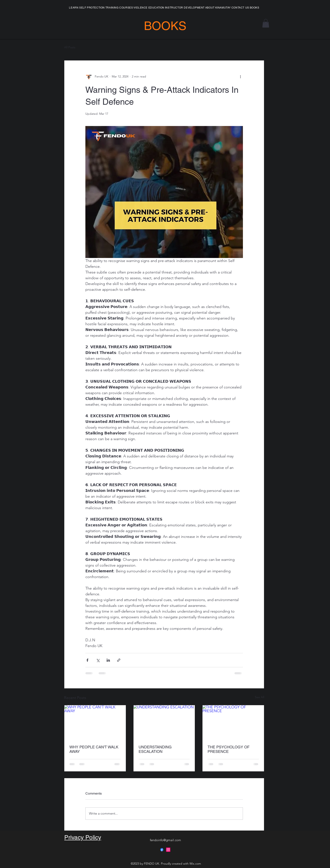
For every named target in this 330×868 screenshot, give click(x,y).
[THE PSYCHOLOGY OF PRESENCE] (233, 722)
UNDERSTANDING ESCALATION (155, 749)
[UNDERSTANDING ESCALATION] (164, 722)
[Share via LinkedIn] (108, 660)
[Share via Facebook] (87, 660)
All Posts (70, 47)
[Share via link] (119, 660)
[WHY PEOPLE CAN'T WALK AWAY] (95, 722)
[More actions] (240, 77)
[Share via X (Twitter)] (98, 660)
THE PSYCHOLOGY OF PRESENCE (229, 749)
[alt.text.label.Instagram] (168, 850)
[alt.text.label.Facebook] (162, 850)
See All (260, 697)
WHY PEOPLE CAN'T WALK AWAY (94, 749)
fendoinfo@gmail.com (165, 840)
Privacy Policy (83, 837)
